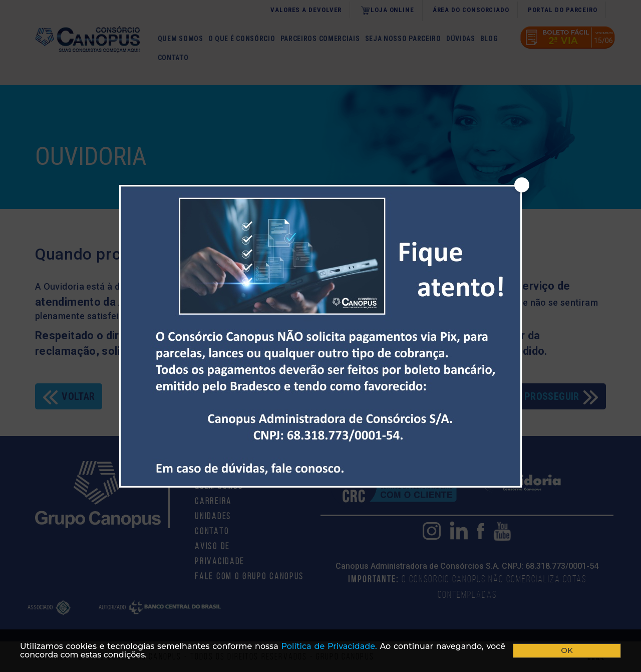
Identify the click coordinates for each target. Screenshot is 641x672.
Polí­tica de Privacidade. (329, 646)
